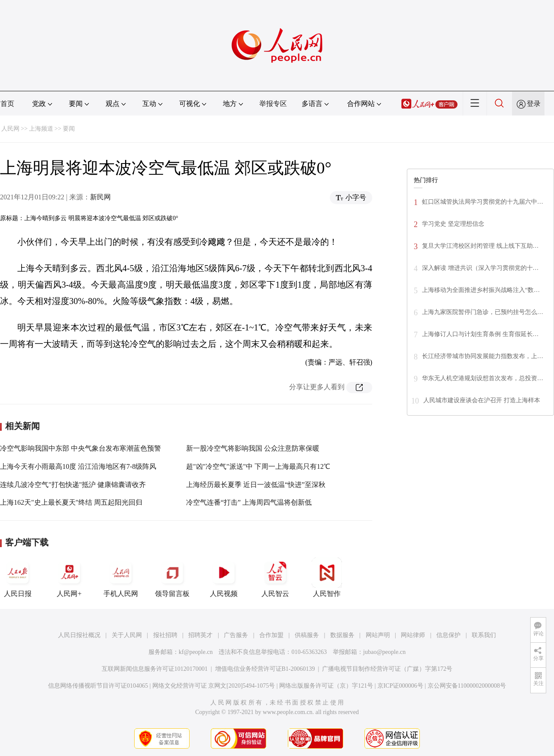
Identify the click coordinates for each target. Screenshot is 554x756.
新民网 (100, 197)
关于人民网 (127, 635)
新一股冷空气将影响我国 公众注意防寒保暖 (253, 448)
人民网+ (69, 577)
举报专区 (273, 104)
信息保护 (448, 635)
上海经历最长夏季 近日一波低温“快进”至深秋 (256, 485)
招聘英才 (200, 635)
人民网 (10, 129)
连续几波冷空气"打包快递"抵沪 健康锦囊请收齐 (73, 485)
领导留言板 (172, 577)
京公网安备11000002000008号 (467, 686)
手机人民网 (121, 577)
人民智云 (275, 577)
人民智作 (327, 577)
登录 (534, 104)
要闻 (69, 129)
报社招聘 (165, 635)
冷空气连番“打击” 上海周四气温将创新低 (249, 502)
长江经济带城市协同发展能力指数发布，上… (483, 356)
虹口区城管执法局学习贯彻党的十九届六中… (483, 202)
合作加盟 (271, 635)
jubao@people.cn (384, 652)
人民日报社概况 (79, 635)
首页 (7, 104)
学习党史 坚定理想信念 (453, 224)
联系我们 (484, 635)
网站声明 (378, 635)
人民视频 (224, 577)
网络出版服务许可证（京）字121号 (326, 686)
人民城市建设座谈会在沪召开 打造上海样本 (482, 400)
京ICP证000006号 (400, 686)
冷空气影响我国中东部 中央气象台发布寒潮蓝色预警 (81, 448)
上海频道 (41, 129)
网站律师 (413, 635)
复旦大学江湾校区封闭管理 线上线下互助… (480, 246)
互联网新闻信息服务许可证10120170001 (155, 669)
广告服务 (236, 635)
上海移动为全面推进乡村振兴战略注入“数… (481, 290)
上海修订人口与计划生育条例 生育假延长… (480, 334)
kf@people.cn (196, 652)
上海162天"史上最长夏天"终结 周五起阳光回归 (71, 502)
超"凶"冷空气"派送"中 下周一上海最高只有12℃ (258, 466)
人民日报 (18, 577)
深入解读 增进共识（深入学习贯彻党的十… (480, 268)
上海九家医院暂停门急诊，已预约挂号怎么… (483, 312)
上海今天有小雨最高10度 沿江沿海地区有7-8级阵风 (78, 466)
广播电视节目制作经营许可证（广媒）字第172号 (387, 669)
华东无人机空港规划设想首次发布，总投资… (483, 378)
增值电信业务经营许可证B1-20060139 (265, 669)
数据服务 (342, 635)
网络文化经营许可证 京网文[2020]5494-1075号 (214, 686)
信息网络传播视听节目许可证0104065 (98, 686)
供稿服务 (307, 635)
